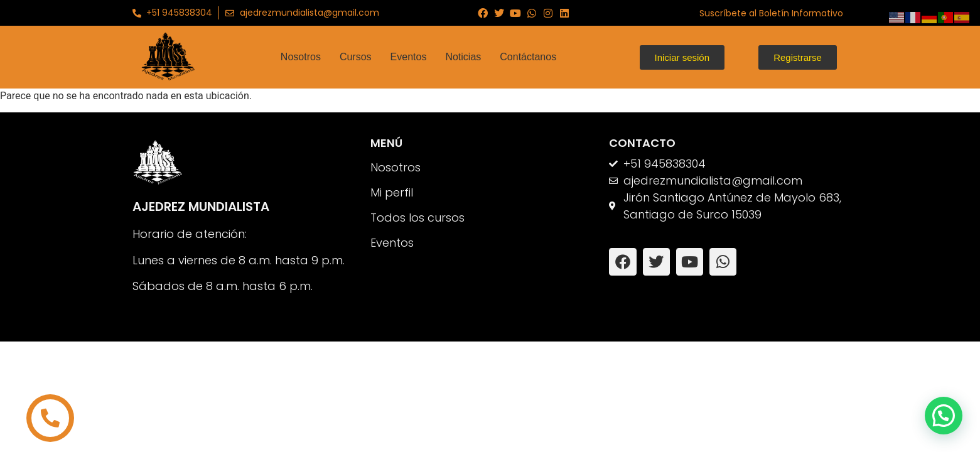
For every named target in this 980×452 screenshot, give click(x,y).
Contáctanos (528, 57)
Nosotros (301, 57)
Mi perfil (392, 192)
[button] (944, 416)
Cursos (356, 57)
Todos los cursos (417, 218)
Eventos (409, 57)
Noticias (463, 57)
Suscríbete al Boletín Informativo (771, 13)
